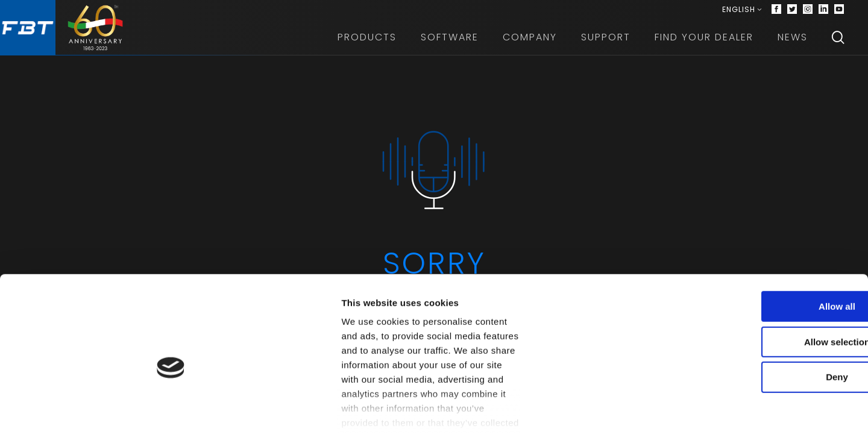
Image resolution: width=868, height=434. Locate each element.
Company (530, 42)
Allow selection (767, 322)
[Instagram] (808, 12)
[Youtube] (839, 12)
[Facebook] (776, 12)
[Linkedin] (823, 12)
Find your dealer (704, 42)
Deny (768, 357)
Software (450, 42)
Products (367, 42)
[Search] (838, 42)
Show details (633, 410)
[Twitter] (792, 12)
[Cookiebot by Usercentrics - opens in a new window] (78, 410)
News (793, 42)
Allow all (768, 286)
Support (606, 42)
